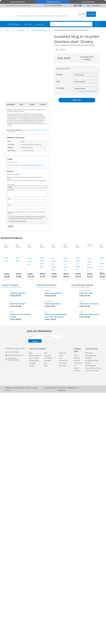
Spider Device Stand (17, 304)
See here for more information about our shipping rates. (25, 165)
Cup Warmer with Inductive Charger (20, 316)
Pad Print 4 (32, 145)
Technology (63, 366)
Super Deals (28, 24)
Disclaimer (54, 388)
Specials (77, 368)
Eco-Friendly (48, 358)
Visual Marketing (26, 388)
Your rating (11, 185)
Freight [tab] (32, 104)
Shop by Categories (14, 24)
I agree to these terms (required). (17, 221)
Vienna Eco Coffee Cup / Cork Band (102, 265)
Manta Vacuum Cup (30, 261)
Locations (77, 371)
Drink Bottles (6, 245)
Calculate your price (63, 68)
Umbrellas (47, 361)
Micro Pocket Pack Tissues (89, 314)
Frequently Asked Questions (91, 357)
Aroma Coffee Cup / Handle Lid (78, 264)
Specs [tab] (21, 104)
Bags (31, 353)
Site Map (47, 388)
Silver (23, 141)
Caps (61, 358)
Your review (11, 190)
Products (77, 361)
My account (89, 353)
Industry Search (62, 16)
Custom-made (39, 24)
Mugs (46, 366)
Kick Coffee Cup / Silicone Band (54, 264)
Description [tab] (11, 104)
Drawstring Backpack (53, 304)
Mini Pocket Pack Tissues (89, 304)
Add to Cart (77, 100)
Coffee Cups (29, 245)
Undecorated (38, 145)
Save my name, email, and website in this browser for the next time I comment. (26, 213)
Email (9, 205)
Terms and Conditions (92, 371)
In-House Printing (38, 16)
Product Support (91, 366)
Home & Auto (63, 361)
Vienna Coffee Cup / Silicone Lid (66, 264)
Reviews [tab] (43, 104)
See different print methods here (88, 92)
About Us (29, 16)
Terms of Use (38, 218)
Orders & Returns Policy (93, 368)
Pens (46, 353)
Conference (63, 363)
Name (9, 199)
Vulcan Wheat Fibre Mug (42, 262)
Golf (45, 363)
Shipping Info (71, 388)
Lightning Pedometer (18, 293)
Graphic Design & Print (18, 2)
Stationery (47, 356)
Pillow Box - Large (86, 293)
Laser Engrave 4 (25, 145)
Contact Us (52, 16)
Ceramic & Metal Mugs (39, 30)
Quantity (60, 74)
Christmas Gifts (34, 361)
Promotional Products (53, 2)
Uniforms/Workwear (88, 2)
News (24, 16)
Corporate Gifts (34, 358)
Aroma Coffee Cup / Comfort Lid (90, 265)
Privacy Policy (26, 218)
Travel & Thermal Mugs (86, 45)
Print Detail (60, 88)
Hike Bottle (18, 259)
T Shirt (61, 356)
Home (19, 16)
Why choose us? (78, 364)
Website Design (15, 388)
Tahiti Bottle (6, 259)
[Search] (96, 24)
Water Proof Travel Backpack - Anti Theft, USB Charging (56, 316)
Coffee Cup (62, 353)
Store (47, 16)
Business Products (35, 356)
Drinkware (20, 30)
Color (58, 81)
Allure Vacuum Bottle (53, 293)
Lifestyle (32, 366)
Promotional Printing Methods (92, 362)
